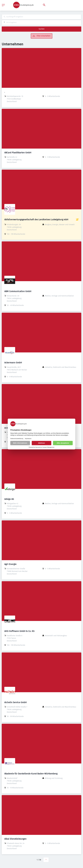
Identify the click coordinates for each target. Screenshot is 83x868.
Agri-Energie (10, 564)
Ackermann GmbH (13, 363)
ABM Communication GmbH (18, 291)
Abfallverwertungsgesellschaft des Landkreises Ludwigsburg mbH (36, 220)
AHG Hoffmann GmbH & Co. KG (19, 631)
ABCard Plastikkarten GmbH (18, 153)
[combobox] (41, 17)
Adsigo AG (9, 499)
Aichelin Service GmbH (16, 702)
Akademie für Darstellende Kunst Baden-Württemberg (31, 774)
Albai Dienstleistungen (15, 839)
